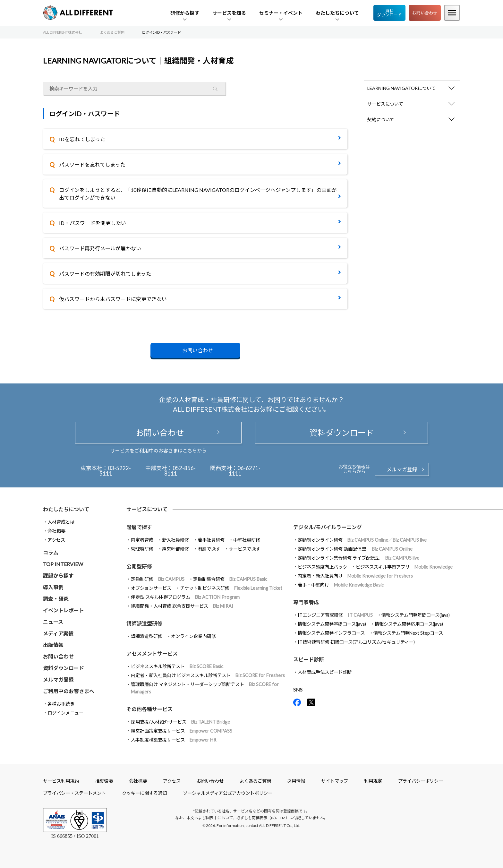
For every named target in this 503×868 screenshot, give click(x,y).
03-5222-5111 (115, 471)
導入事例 (53, 587)
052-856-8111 (180, 471)
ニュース (53, 622)
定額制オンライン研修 (362, 540)
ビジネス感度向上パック (322, 567)
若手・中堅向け (341, 585)
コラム (51, 552)
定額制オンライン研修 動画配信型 (355, 549)
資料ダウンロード (389, 13)
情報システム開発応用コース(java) (409, 624)
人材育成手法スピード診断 (325, 672)
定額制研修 (158, 579)
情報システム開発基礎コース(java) (332, 624)
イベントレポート (64, 610)
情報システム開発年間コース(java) (416, 615)
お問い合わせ (425, 13)
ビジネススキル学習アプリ (404, 567)
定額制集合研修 (230, 579)
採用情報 (296, 781)
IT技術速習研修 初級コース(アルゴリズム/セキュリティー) (356, 642)
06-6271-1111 (245, 471)
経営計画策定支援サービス (182, 731)
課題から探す (58, 576)
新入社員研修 (175, 540)
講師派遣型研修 (147, 636)
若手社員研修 (211, 540)
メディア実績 (58, 633)
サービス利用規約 (61, 781)
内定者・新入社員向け (355, 576)
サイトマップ (335, 781)
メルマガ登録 (402, 469)
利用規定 (373, 781)
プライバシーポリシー (421, 781)
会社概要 (56, 531)
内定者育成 (142, 540)
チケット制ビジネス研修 (231, 588)
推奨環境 (104, 781)
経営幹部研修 (175, 549)
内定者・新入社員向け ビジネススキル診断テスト (208, 675)
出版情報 (53, 645)
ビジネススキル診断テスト (177, 666)
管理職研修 (142, 549)
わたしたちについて (66, 509)
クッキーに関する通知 (144, 793)
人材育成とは (61, 522)
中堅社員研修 (247, 540)
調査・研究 (56, 599)
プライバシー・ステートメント (74, 793)
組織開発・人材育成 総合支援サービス (182, 606)
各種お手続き (61, 704)
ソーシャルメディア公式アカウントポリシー (228, 793)
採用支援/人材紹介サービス (180, 722)
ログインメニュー (65, 713)
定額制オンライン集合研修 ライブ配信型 (358, 558)
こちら (190, 451)
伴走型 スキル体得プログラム (185, 597)
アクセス (56, 540)
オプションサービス (151, 588)
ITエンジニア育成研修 (335, 615)
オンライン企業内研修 (193, 636)
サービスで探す (244, 549)
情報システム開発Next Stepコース (408, 633)
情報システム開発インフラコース (331, 633)
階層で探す (209, 549)
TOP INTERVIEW (63, 564)
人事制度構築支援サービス (174, 740)
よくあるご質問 (255, 781)
